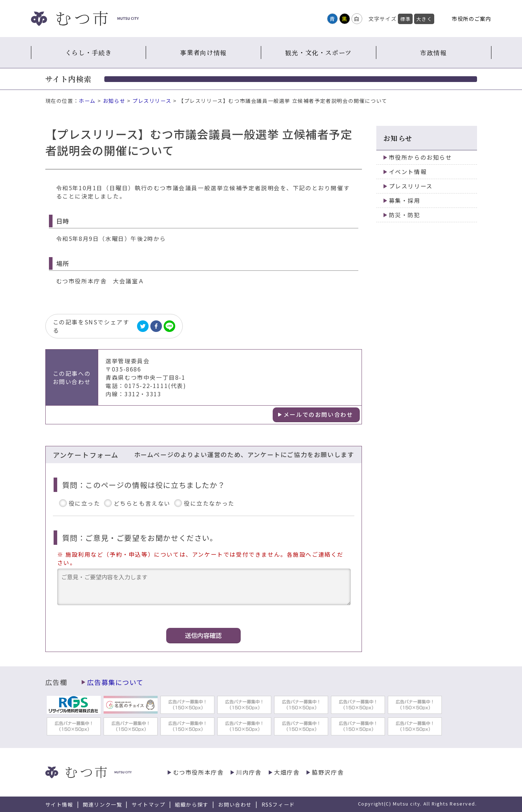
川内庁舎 (249, 772)
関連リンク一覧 (102, 804)
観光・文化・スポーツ (319, 52)
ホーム (87, 101)
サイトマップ (149, 804)
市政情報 (434, 52)
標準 (405, 19)
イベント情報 (408, 172)
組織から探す (192, 804)
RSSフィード (278, 804)
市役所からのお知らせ (421, 157)
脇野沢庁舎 (328, 772)
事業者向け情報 (204, 52)
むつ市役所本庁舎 (198, 772)
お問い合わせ (235, 804)
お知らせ (114, 101)
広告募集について (115, 682)
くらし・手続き (88, 52)
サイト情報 (59, 804)
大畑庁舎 (287, 772)
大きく (424, 19)
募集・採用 (405, 200)
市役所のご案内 (471, 19)
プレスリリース (152, 101)
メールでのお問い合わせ (318, 414)
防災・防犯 (405, 215)
